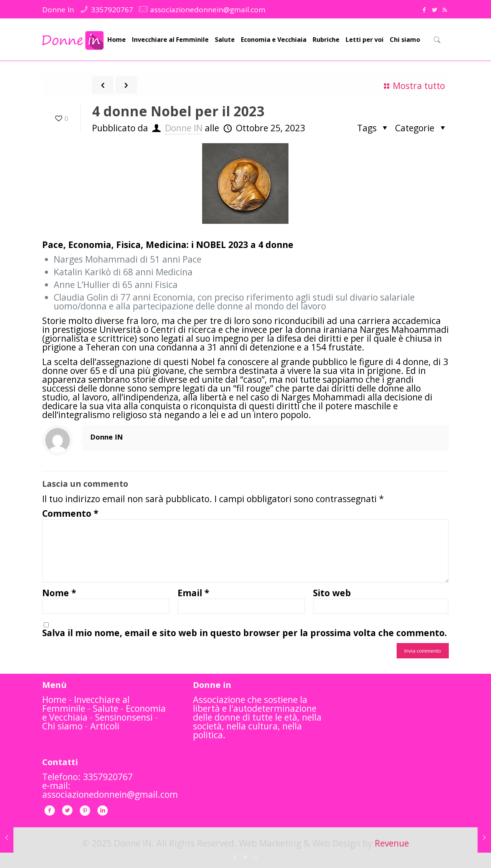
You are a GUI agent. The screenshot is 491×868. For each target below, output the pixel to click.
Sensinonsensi (124, 717)
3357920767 (112, 10)
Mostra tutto (413, 86)
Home (54, 699)
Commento (70, 513)
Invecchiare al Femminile (86, 704)
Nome (59, 593)
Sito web (332, 593)
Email (194, 593)
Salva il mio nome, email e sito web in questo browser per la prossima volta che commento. (245, 633)
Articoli (105, 726)
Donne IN (184, 128)
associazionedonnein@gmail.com (208, 10)
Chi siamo (62, 726)
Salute (105, 708)
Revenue (392, 843)
